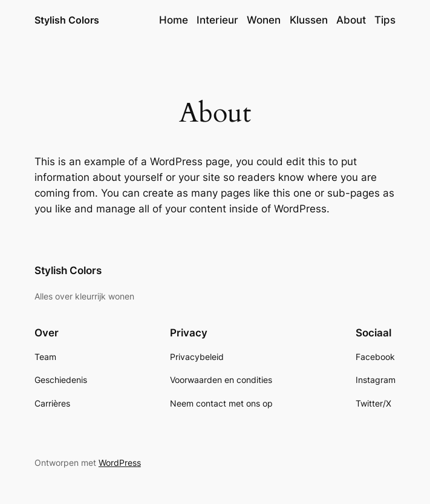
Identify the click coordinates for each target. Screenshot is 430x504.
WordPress (120, 463)
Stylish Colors (67, 20)
